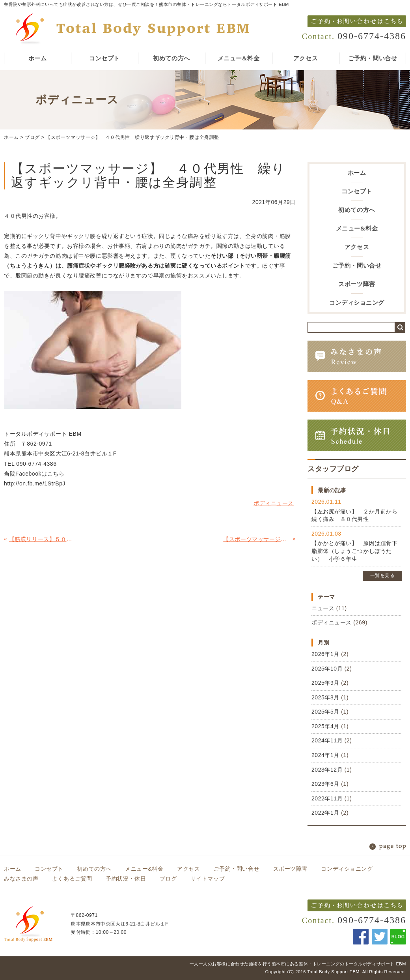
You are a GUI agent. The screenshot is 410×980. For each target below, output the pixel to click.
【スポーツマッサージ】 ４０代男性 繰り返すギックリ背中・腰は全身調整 (132, 137)
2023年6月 (325, 784)
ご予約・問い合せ (373, 58)
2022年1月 (325, 813)
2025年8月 (325, 697)
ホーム (38, 58)
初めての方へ (171, 58)
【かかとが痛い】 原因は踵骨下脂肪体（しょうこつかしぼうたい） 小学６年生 (354, 551)
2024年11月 (327, 740)
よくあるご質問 (72, 879)
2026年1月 (325, 654)
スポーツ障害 (357, 284)
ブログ (32, 137)
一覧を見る (383, 575)
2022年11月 (327, 798)
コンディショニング (357, 303)
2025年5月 (325, 712)
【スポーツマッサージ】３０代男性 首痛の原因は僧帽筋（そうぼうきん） (257, 539)
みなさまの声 (21, 879)
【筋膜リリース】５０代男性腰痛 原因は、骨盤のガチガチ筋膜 (43, 539)
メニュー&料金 (239, 58)
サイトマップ (208, 879)
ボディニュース (332, 622)
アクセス (306, 58)
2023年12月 (327, 770)
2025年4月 (325, 726)
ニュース (323, 608)
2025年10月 (327, 669)
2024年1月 (325, 755)
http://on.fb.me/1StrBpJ (35, 483)
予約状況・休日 (126, 879)
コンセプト (104, 58)
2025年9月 (325, 683)
